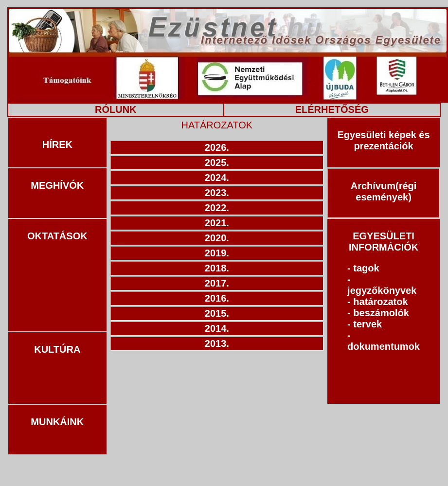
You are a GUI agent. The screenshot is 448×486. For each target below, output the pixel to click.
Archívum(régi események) (384, 191)
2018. (217, 268)
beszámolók (381, 313)
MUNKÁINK (57, 422)
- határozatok (377, 302)
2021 (216, 223)
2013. (217, 343)
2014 (216, 328)
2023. (217, 193)
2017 (216, 283)
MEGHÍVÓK (57, 185)
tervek (367, 324)
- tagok (363, 268)
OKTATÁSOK (57, 236)
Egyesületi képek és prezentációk (383, 140)
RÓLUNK (116, 109)
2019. (217, 253)
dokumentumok (384, 346)
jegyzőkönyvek (382, 290)
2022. (217, 208)
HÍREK (57, 144)
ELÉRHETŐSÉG (332, 109)
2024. (217, 178)
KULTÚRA (57, 349)
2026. (217, 147)
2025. (217, 162)
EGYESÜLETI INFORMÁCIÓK (384, 242)
